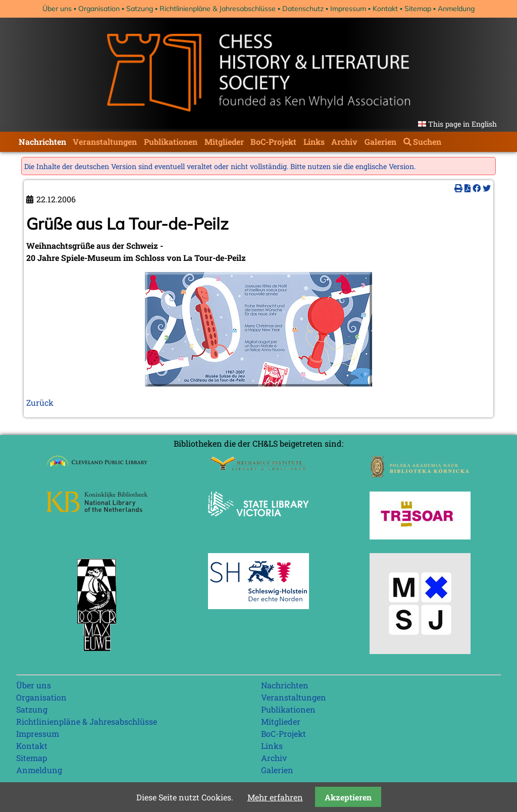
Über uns (57, 9)
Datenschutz (303, 9)
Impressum (348, 9)
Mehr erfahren (275, 797)
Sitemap (418, 9)
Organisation (99, 9)
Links (314, 142)
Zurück (40, 402)
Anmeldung (456, 9)
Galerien (380, 142)
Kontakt (385, 9)
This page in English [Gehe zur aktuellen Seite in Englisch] (462, 124)
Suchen (427, 142)
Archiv (344, 142)
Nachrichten (42, 142)
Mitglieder (224, 142)
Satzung (140, 9)
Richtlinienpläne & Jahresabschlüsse (218, 9)
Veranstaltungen (105, 142)
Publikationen (171, 142)
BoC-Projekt (273, 142)
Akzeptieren (348, 797)
